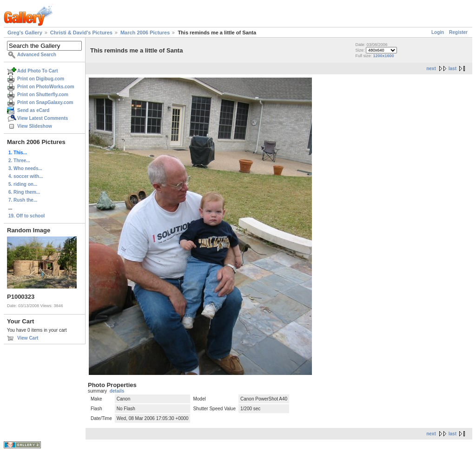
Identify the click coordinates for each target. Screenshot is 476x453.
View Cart (28, 338)
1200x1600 (383, 56)
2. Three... (19, 161)
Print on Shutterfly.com (43, 95)
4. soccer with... (26, 176)
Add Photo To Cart (38, 71)
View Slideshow (35, 126)
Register (458, 32)
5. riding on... (23, 184)
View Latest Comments (43, 118)
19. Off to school (26, 216)
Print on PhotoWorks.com (46, 87)
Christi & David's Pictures (81, 33)
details (117, 391)
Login (438, 32)
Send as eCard (33, 110)
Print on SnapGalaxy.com (45, 102)
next (431, 69)
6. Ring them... (24, 192)
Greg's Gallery (25, 33)
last (453, 69)
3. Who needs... (25, 168)
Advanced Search (37, 55)
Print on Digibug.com (41, 79)
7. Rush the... (23, 200)
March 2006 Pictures (145, 33)
